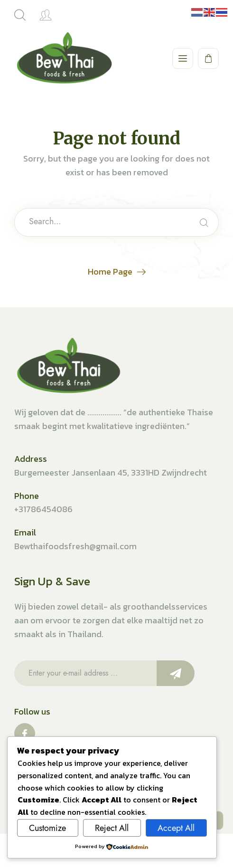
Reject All (112, 828)
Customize (47, 828)
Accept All (176, 828)
